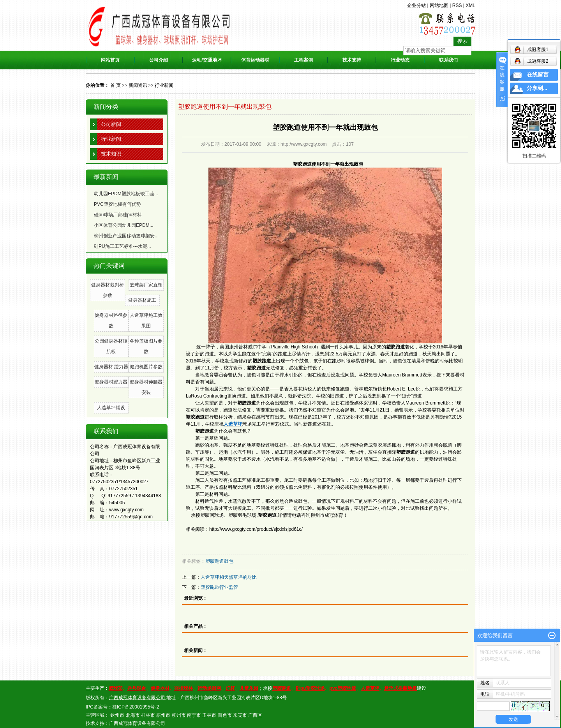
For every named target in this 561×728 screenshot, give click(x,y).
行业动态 (400, 60)
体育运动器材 (255, 60)
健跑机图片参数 (146, 367)
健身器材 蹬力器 (111, 367)
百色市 (225, 715)
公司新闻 (111, 124)
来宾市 (240, 715)
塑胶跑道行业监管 (219, 587)
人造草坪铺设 (111, 408)
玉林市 (209, 715)
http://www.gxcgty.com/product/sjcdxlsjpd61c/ (256, 529)
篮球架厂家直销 (146, 285)
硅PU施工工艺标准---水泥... (123, 246)
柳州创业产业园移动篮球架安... (126, 236)
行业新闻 (164, 85)
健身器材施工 (142, 300)
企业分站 (416, 5)
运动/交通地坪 (207, 60)
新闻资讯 (138, 85)
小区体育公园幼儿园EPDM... (124, 225)
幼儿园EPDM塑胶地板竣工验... (126, 194)
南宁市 (194, 715)
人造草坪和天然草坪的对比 (229, 577)
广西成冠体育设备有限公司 (137, 723)
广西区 (255, 715)
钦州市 (117, 715)
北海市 (133, 715)
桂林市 (148, 715)
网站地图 (439, 5)
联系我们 (448, 60)
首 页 (116, 85)
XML (470, 5)
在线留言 (538, 75)
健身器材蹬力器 (111, 382)
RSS (457, 5)
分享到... (537, 88)
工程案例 (303, 60)
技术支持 (352, 60)
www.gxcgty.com (126, 510)
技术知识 (111, 154)
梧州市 (163, 715)
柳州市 (179, 715)
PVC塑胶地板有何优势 (117, 204)
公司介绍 (159, 60)
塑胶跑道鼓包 (219, 561)
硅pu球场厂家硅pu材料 (118, 215)
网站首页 (110, 60)
